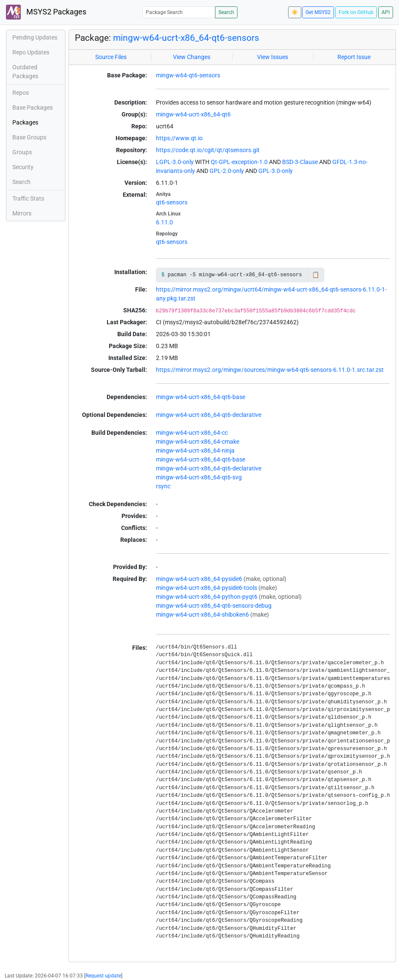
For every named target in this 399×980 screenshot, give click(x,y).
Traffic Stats (28, 198)
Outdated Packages (25, 72)
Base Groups (29, 137)
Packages (25, 122)
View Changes (192, 57)
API (386, 12)
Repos (21, 93)
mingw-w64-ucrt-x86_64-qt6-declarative (209, 415)
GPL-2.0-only (227, 171)
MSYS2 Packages (46, 12)
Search (226, 12)
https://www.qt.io (179, 138)
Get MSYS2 (318, 12)
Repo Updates (31, 52)
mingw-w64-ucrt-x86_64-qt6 (193, 114)
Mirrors (22, 213)
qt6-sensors (172, 202)
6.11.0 (164, 222)
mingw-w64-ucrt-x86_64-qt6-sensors (186, 38)
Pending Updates (35, 37)
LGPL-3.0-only (175, 162)
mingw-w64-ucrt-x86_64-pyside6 (199, 579)
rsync (163, 486)
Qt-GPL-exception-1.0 (239, 162)
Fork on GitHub (356, 12)
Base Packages (33, 108)
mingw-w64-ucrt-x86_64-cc (192, 433)
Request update (103, 976)
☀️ (295, 12)
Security (23, 167)
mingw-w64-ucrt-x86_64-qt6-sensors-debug (214, 606)
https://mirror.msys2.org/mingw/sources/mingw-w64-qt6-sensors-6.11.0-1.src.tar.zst (270, 370)
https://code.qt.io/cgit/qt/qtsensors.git (208, 150)
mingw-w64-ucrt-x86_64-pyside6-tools (207, 588)
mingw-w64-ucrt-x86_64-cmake (198, 442)
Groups (22, 152)
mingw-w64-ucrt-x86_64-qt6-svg (199, 477)
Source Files (111, 57)
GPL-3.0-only (276, 171)
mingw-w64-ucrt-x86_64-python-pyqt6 (207, 597)
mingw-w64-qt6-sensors (188, 75)
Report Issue (354, 57)
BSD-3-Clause (300, 162)
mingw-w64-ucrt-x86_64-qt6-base (201, 397)
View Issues (273, 57)
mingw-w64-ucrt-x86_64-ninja (195, 450)
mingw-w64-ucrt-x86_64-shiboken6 (202, 615)
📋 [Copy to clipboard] (316, 275)
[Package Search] (179, 12)
